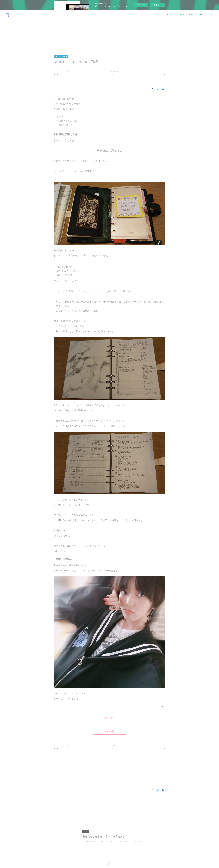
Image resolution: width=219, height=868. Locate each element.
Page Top (109, 863)
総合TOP (210, 14)
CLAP (201, 14)
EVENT (192, 14)
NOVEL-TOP (171, 14)
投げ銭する (109, 718)
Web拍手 (110, 731)
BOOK (183, 14)
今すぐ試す (141, 5)
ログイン (158, 5)
